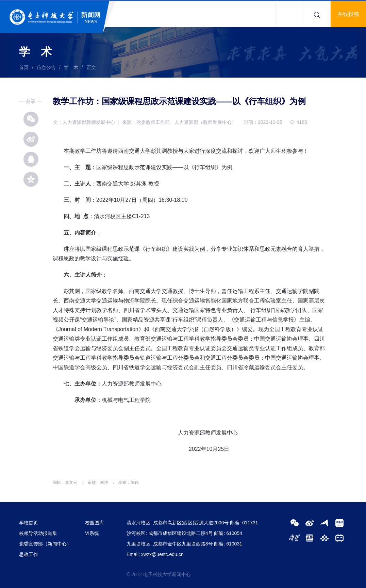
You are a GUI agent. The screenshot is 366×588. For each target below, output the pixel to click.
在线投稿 (348, 14)
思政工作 (29, 554)
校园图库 (95, 523)
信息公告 (46, 67)
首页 (24, 67)
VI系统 (92, 533)
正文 (91, 67)
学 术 (71, 67)
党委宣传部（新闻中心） (45, 544)
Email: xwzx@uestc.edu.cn (155, 554)
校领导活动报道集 (38, 533)
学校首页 (29, 523)
